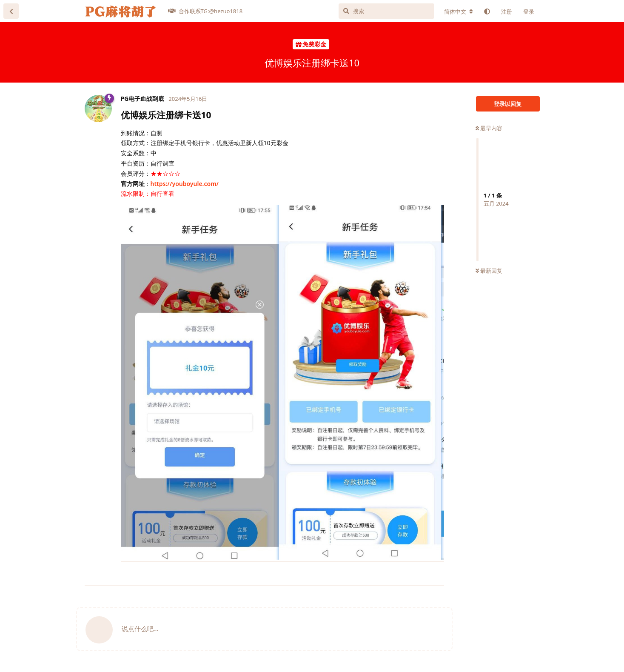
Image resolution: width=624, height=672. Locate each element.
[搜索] (386, 11)
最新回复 (489, 271)
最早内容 (489, 128)
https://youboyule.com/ (185, 184)
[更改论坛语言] (459, 11)
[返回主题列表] (11, 11)
